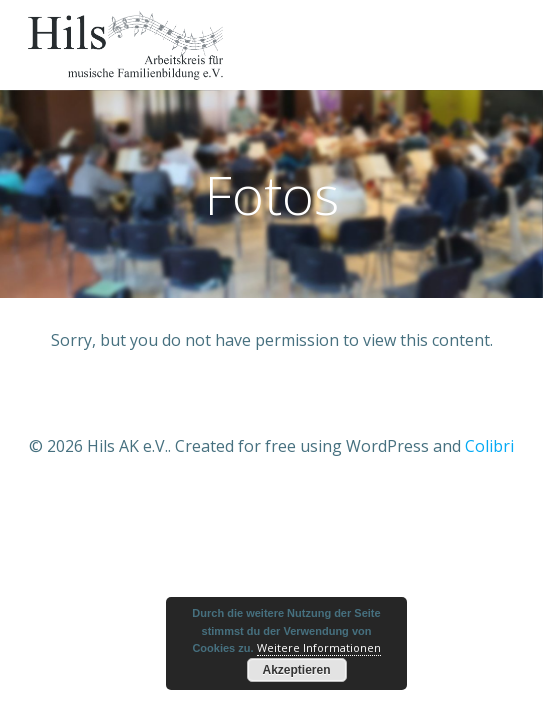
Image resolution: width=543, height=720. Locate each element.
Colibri (489, 446)
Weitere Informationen (319, 647)
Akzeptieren (296, 670)
